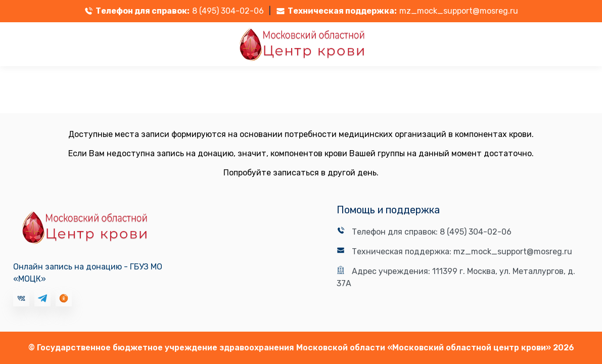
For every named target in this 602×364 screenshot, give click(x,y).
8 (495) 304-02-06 (228, 11)
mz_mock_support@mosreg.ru (459, 11)
